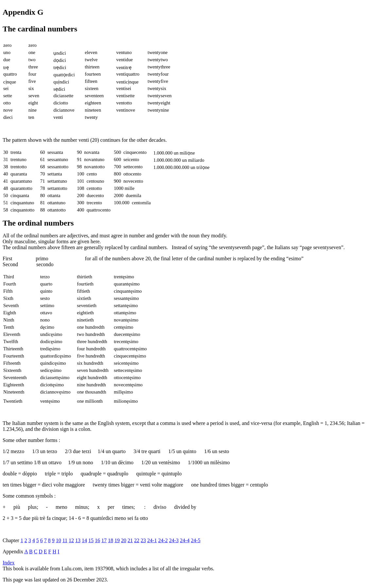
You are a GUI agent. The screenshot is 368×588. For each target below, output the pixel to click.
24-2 (163, 540)
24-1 (152, 540)
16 (97, 540)
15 (91, 540)
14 (84, 540)
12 (71, 540)
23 (143, 540)
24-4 (185, 540)
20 (124, 540)
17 (104, 540)
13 (78, 540)
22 (137, 540)
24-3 (174, 540)
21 (130, 540)
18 (111, 540)
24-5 (195, 540)
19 (117, 540)
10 (59, 540)
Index (9, 563)
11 (65, 540)
